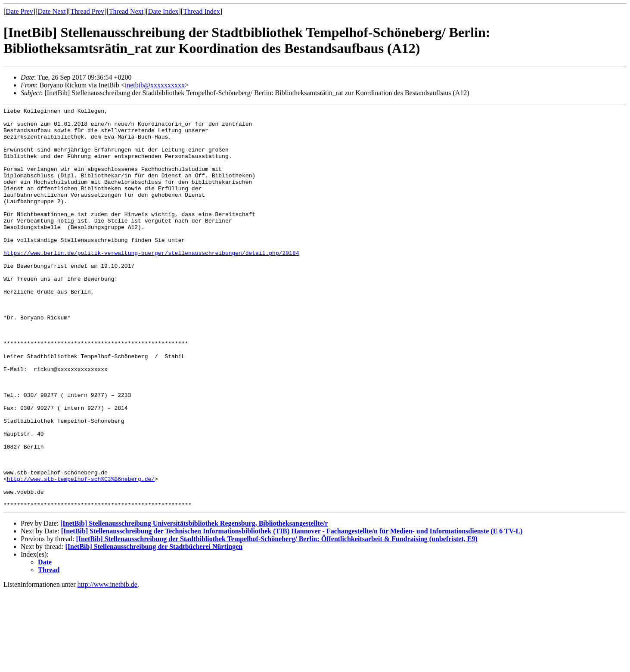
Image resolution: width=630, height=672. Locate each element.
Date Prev (19, 11)
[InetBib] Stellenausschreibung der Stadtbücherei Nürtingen (154, 627)
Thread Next (126, 11)
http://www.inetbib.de (107, 664)
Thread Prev (87, 11)
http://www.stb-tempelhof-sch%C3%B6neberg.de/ (81, 554)
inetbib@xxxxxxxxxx (155, 85)
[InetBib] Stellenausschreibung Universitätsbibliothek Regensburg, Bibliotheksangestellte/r (194, 603)
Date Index (163, 11)
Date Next (52, 11)
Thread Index (202, 11)
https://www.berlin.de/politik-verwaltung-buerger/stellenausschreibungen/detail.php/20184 (151, 282)
